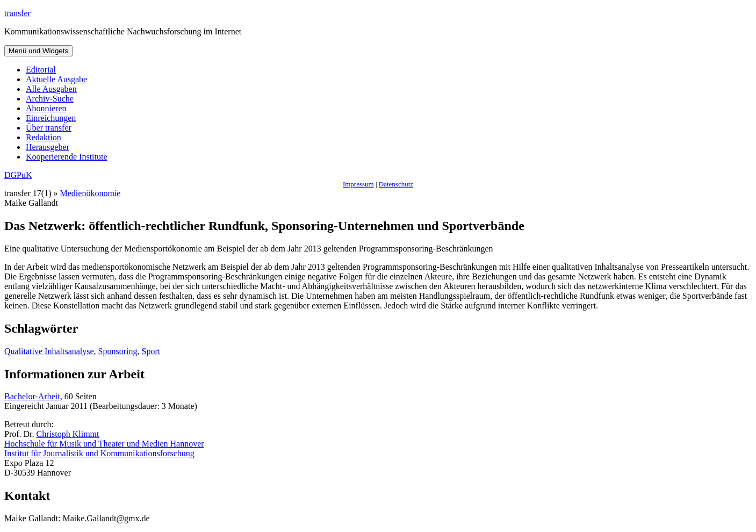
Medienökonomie (91, 193)
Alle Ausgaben (51, 89)
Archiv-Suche (50, 99)
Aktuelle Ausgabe (56, 79)
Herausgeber (48, 147)
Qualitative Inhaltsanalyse (49, 351)
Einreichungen (51, 118)
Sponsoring (118, 351)
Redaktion (44, 137)
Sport (151, 351)
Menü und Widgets (38, 51)
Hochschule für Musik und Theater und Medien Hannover (104, 444)
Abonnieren (46, 108)
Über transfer (49, 128)
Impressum (358, 184)
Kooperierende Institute (67, 157)
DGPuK (18, 175)
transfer (17, 13)
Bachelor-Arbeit (32, 396)
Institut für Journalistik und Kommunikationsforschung (99, 453)
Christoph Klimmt (68, 434)
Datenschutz (396, 184)
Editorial (41, 70)
